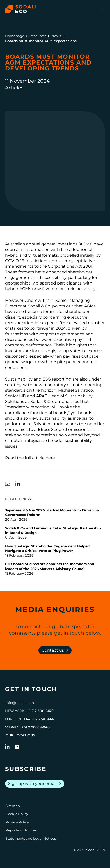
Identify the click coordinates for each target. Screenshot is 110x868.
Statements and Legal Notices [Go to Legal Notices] (31, 838)
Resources (38, 36)
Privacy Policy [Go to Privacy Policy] (17, 822)
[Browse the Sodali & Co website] (21, 9)
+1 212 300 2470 (40, 711)
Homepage (15, 36)
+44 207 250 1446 (39, 719)
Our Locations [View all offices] (20, 735)
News (56, 36)
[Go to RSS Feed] (17, 747)
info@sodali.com (20, 703)
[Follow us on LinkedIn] (7, 747)
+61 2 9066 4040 (36, 727)
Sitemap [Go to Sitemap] (13, 806)
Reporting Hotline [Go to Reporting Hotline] (21, 830)
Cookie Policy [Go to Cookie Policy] (17, 814)
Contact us (56, 650)
